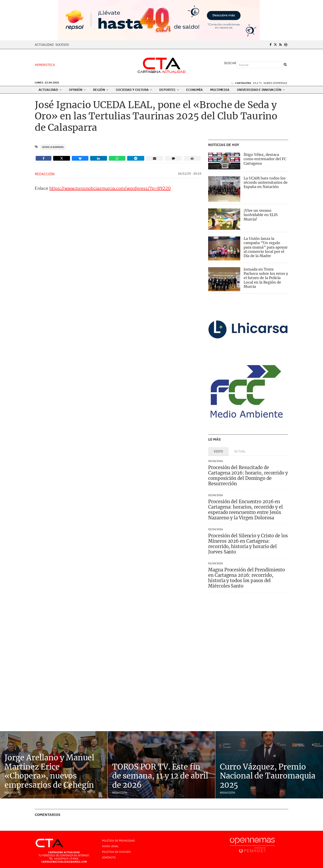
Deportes (169, 90)
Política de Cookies (116, 852)
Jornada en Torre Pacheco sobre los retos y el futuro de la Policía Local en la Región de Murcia (266, 278)
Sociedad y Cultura (134, 90)
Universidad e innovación (261, 90)
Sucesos (62, 45)
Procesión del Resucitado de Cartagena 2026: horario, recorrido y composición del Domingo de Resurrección (248, 476)
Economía (194, 90)
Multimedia (220, 90)
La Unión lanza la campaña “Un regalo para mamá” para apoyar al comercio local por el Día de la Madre (266, 247)
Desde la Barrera (53, 147)
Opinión (77, 90)
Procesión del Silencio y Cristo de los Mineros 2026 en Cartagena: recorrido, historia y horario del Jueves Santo (248, 544)
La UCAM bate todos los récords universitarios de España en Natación (266, 182)
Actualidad (44, 45)
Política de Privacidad (118, 841)
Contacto (109, 857)
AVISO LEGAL (110, 846)
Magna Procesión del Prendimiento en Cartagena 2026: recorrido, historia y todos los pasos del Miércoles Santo (247, 578)
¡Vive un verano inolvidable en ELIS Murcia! (261, 215)
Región (101, 90)
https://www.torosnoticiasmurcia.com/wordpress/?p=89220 (110, 188)
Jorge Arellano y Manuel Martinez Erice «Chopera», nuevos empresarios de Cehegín (49, 771)
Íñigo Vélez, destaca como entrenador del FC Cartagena (265, 159)
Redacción (45, 174)
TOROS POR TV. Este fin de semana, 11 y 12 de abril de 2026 (160, 776)
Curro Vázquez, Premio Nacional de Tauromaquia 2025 (268, 776)
